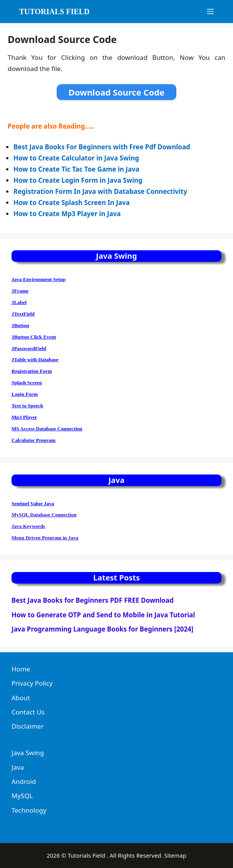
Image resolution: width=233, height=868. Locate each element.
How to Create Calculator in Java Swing (76, 158)
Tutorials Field (54, 12)
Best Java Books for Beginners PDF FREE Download (93, 600)
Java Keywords (28, 526)
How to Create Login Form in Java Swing (78, 180)
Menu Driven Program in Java (45, 538)
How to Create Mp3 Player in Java (68, 214)
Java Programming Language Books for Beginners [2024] (103, 629)
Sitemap (176, 855)
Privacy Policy (32, 683)
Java (18, 767)
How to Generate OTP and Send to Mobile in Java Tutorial (103, 615)
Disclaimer (28, 726)
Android (24, 781)
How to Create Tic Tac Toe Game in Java (77, 169)
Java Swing (28, 753)
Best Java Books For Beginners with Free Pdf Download (103, 147)
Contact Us (28, 712)
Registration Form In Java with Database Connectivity (100, 191)
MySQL (22, 796)
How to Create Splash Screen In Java (71, 203)
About (21, 698)
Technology (29, 810)
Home (21, 669)
